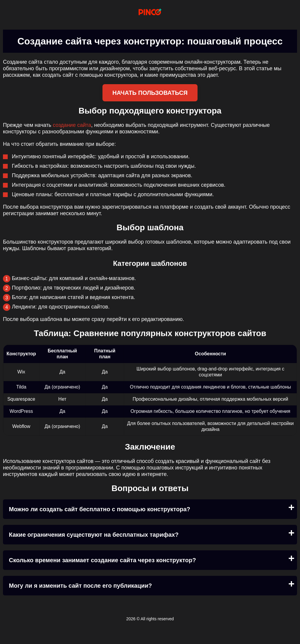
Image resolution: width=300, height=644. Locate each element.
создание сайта (72, 125)
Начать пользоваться (150, 93)
